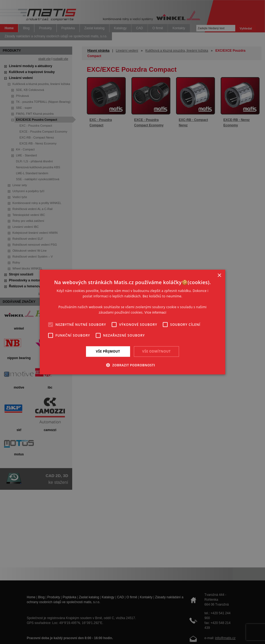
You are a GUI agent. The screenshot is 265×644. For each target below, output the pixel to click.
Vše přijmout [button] (108, 351)
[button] (133, 365)
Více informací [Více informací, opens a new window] (155, 312)
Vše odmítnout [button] (156, 351)
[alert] (132, 322)
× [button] (219, 276)
